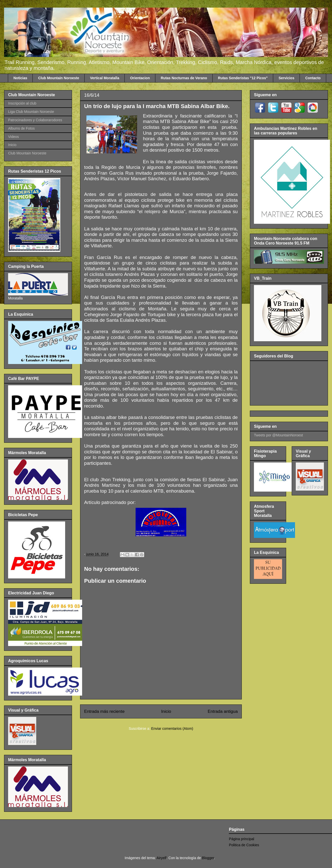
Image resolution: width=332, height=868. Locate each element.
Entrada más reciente (104, 711)
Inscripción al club (22, 103)
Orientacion (140, 78)
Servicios (286, 78)
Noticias (20, 78)
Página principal (242, 839)
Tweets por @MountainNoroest (278, 435)
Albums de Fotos (21, 128)
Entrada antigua (223, 711)
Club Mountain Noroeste (59, 78)
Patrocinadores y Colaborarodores (35, 120)
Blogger (208, 858)
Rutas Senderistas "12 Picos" (243, 78)
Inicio (166, 711)
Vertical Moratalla (105, 78)
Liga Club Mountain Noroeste (31, 112)
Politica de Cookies (244, 845)
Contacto (313, 78)
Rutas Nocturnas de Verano (184, 78)
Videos (14, 137)
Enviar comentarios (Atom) (172, 729)
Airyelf (162, 858)
